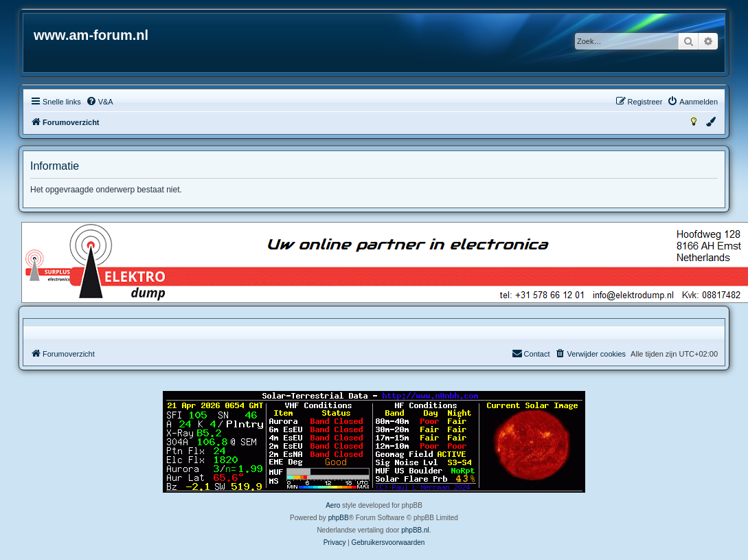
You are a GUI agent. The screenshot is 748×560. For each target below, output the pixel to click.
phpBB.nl (415, 530)
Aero (333, 505)
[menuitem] (100, 102)
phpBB (339, 518)
